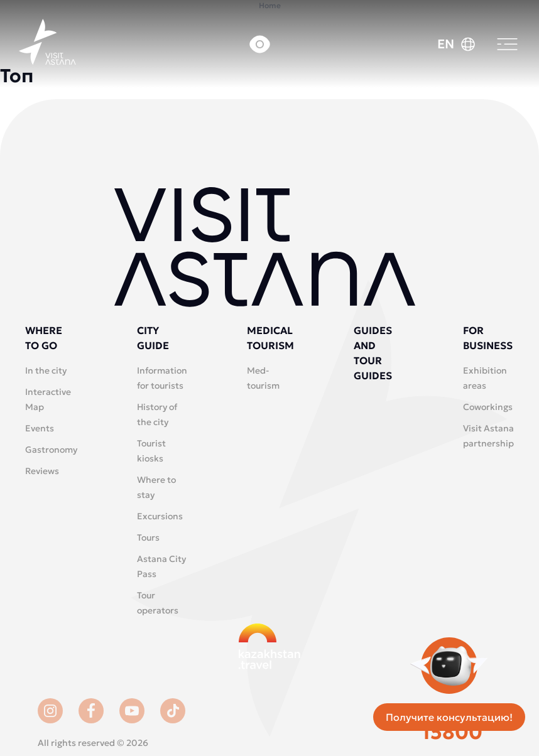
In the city (46, 370)
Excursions (160, 516)
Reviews (42, 471)
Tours (148, 537)
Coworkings (488, 407)
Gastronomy (51, 450)
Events (40, 428)
